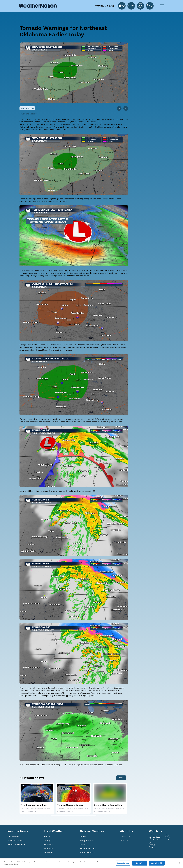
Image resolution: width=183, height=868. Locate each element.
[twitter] (119, 109)
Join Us (124, 841)
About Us (125, 837)
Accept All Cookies (157, 863)
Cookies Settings (123, 863)
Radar (83, 837)
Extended (49, 848)
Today (47, 837)
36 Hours (48, 844)
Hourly (47, 841)
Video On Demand (17, 844)
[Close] (179, 863)
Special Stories (15, 841)
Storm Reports (87, 852)
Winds (83, 844)
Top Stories (13, 837)
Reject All (140, 863)
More (121, 778)
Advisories (49, 852)
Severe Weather (88, 848)
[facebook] (126, 109)
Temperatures (87, 841)
